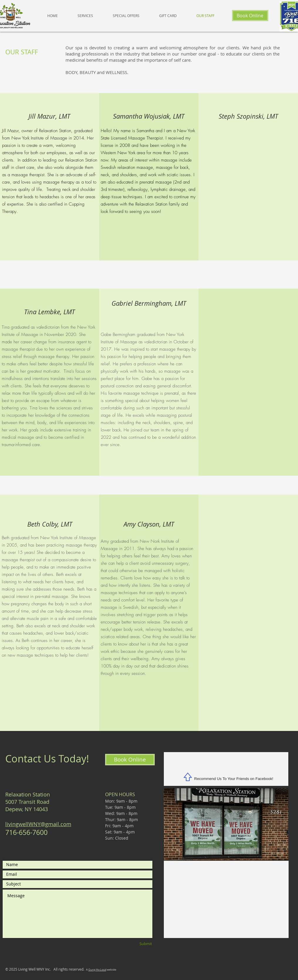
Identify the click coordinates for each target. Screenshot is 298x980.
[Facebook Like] (226, 766)
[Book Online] (250, 16)
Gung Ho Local (97, 970)
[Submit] (136, 944)
